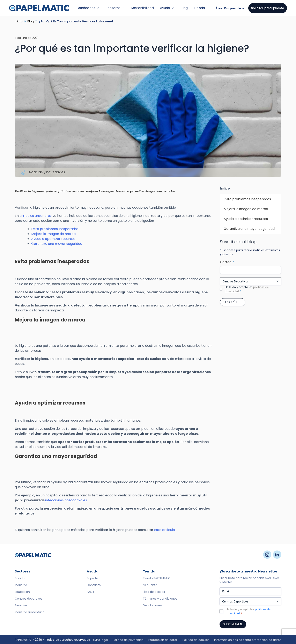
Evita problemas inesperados (55, 229)
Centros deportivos (29, 599)
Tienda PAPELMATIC (157, 578)
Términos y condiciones (160, 599)
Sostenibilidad (142, 8)
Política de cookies (196, 640)
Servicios (21, 605)
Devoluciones (153, 605)
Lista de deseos (154, 592)
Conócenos (88, 8)
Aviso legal (100, 640)
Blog (184, 8)
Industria (21, 585)
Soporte (92, 578)
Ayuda (167, 8)
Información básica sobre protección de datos (248, 640)
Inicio (19, 21)
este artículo (165, 530)
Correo (227, 262)
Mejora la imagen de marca (53, 234)
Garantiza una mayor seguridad (57, 244)
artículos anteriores (36, 216)
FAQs (90, 592)
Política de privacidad (128, 640)
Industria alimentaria (30, 612)
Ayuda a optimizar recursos (53, 239)
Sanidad (21, 578)
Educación (22, 592)
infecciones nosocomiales (66, 500)
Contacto (94, 585)
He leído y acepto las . (247, 289)
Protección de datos (163, 640)
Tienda (199, 8)
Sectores (115, 8)
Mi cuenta (150, 585)
